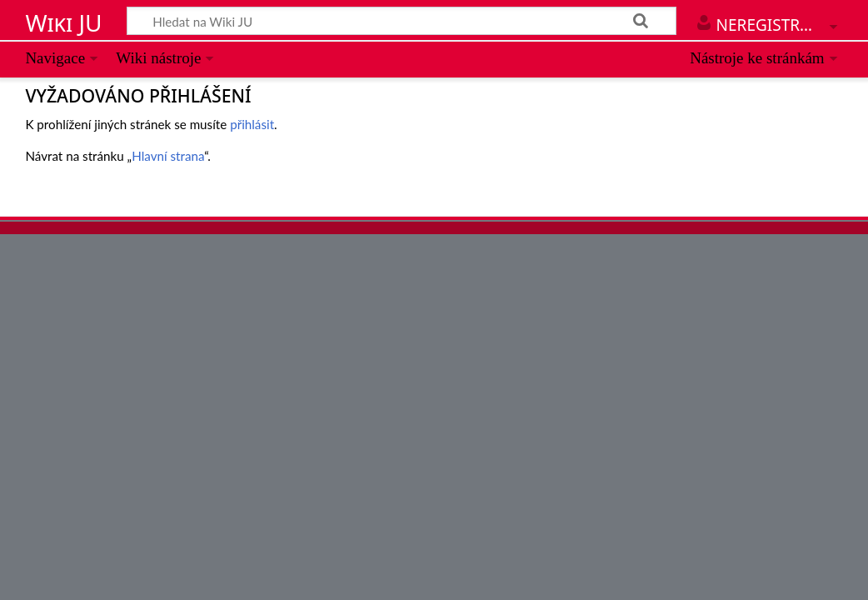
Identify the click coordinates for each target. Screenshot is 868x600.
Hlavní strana (168, 156)
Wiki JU (63, 22)
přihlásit (252, 124)
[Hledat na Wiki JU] (402, 21)
